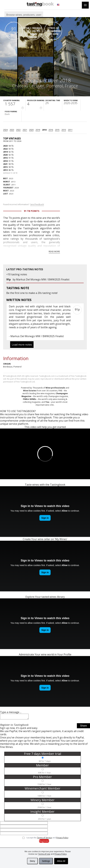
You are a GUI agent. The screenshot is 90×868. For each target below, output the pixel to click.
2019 (38, 130)
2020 (31, 130)
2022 (18, 130)
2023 (12, 130)
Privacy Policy (61, 854)
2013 (64, 130)
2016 (51, 130)
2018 (44, 130)
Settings (46, 861)
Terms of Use (44, 854)
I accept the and (47, 839)
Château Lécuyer (28, 86)
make (32, 293)
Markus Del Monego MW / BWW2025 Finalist (43, 279)
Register (44, 842)
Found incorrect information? (24, 205)
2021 (25, 130)
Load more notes (22, 345)
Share (83, 727)
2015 (57, 130)
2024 (5, 130)
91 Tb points (32, 211)
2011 (70, 130)
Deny (33, 861)
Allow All (61, 861)
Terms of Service (44, 839)
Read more (54, 251)
